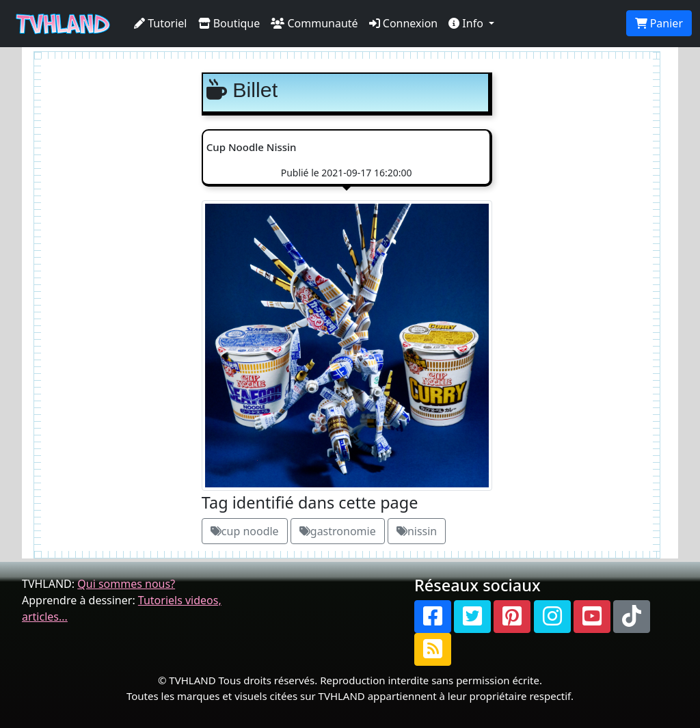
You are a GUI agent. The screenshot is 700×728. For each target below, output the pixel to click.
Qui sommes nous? (126, 584)
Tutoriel (161, 23)
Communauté (314, 23)
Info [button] (467, 23)
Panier (659, 23)
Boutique (229, 23)
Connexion (404, 23)
